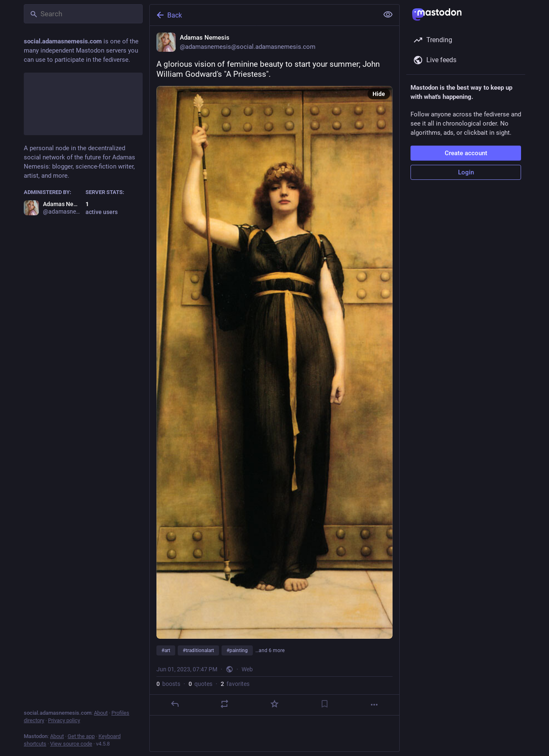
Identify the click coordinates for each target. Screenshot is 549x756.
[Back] (263, 15)
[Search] (83, 14)
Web (247, 669)
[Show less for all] (388, 15)
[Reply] (175, 704)
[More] (374, 705)
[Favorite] (274, 704)
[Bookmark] (325, 704)
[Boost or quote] (224, 704)
